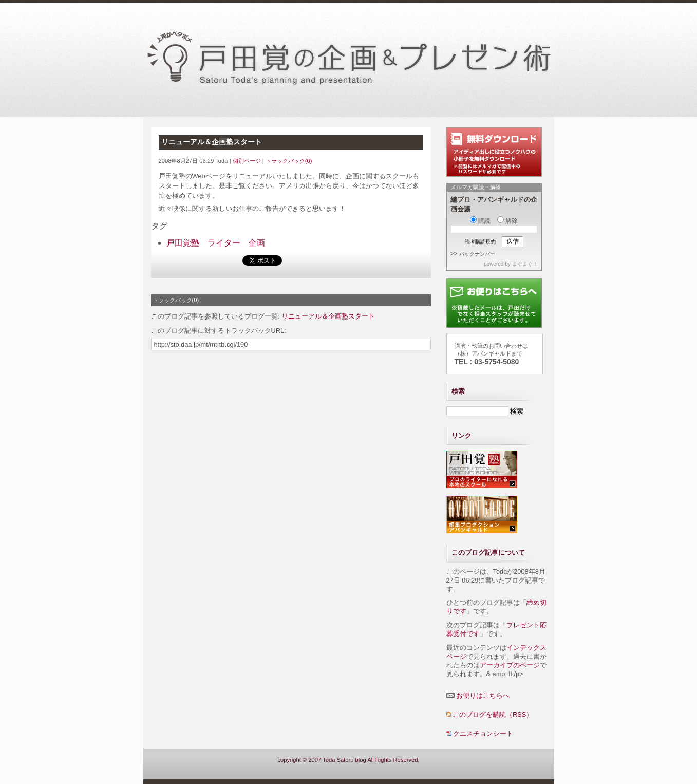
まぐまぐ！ (525, 264)
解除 (507, 221)
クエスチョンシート (483, 733)
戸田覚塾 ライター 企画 (216, 243)
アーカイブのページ (510, 665)
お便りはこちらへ (483, 695)
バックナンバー (477, 254)
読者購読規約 (480, 242)
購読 (480, 221)
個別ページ (247, 161)
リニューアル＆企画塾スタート (328, 316)
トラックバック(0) (289, 161)
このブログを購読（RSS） (493, 714)
